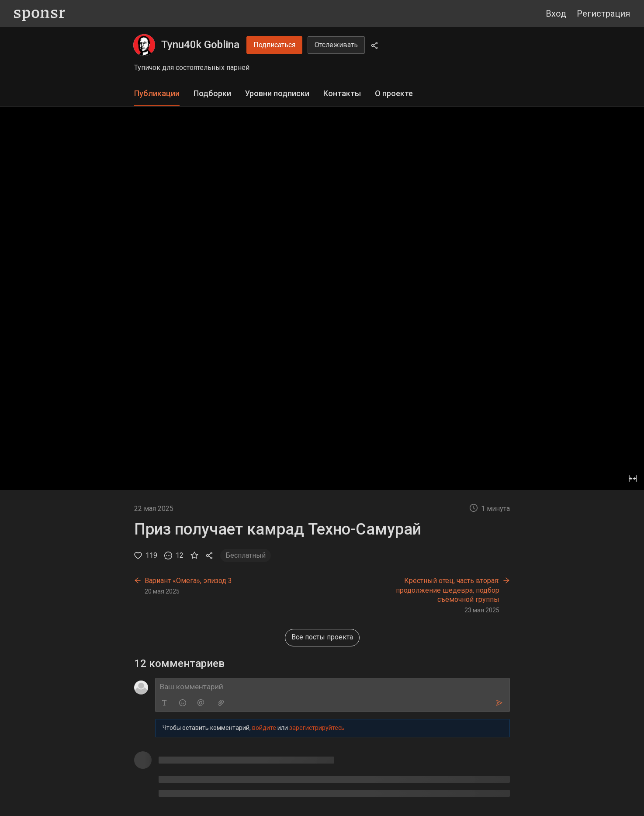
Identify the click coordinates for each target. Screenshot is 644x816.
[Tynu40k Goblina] (144, 45)
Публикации (157, 93)
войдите (264, 730)
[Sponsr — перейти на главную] (40, 14)
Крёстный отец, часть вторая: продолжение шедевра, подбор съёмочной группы (448, 590)
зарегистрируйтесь (317, 730)
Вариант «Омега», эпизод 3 (188, 581)
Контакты (342, 93)
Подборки (212, 93)
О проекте (394, 93)
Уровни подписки (277, 93)
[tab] (157, 94)
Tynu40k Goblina (200, 45)
